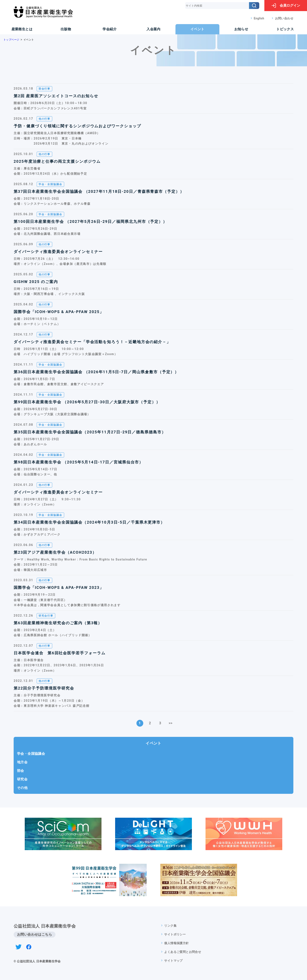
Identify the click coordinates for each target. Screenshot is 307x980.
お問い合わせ (284, 18)
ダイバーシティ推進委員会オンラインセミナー (58, 252)
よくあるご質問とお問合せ (183, 952)
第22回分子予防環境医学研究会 (44, 688)
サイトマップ (173, 961)
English (259, 18)
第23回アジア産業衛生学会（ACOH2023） (55, 552)
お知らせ (241, 29)
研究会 (22, 779)
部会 (21, 771)
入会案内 (153, 29)
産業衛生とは (22, 29)
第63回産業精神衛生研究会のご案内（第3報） (58, 623)
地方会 (22, 762)
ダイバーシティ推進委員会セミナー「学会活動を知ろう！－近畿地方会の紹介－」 (92, 342)
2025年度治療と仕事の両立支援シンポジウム (57, 161)
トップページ (11, 40)
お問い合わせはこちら (35, 934)
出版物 (66, 29)
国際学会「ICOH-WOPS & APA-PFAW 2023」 (59, 587)
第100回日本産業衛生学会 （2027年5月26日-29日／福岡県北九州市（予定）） (90, 221)
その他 (22, 788)
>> (170, 723)
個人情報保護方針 (176, 943)
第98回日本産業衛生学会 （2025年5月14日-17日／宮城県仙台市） (78, 462)
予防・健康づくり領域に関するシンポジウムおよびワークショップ (77, 126)
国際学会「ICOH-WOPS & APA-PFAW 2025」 (59, 312)
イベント (197, 29)
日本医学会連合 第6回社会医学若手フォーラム (60, 653)
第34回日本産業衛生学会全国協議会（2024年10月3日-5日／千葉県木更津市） (89, 522)
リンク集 (170, 926)
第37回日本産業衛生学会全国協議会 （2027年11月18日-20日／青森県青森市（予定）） (99, 191)
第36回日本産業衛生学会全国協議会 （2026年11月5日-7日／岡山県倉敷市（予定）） (96, 372)
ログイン (286, 6)
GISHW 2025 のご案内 (36, 282)
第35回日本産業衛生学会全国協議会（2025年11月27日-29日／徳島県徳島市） (90, 432)
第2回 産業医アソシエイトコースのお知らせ (56, 96)
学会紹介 (110, 29)
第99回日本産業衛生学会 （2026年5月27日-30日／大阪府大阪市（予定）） (87, 402)
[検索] (254, 6)
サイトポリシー (175, 934)
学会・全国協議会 (31, 754)
